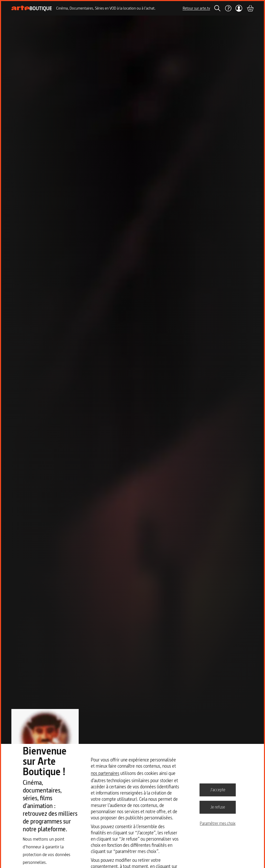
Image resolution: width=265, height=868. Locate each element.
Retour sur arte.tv (196, 8)
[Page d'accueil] (32, 8)
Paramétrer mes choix (218, 823)
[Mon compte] (239, 8)
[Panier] (250, 8)
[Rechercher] (217, 8)
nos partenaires (105, 773)
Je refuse (218, 807)
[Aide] (228, 8)
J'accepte (218, 790)
